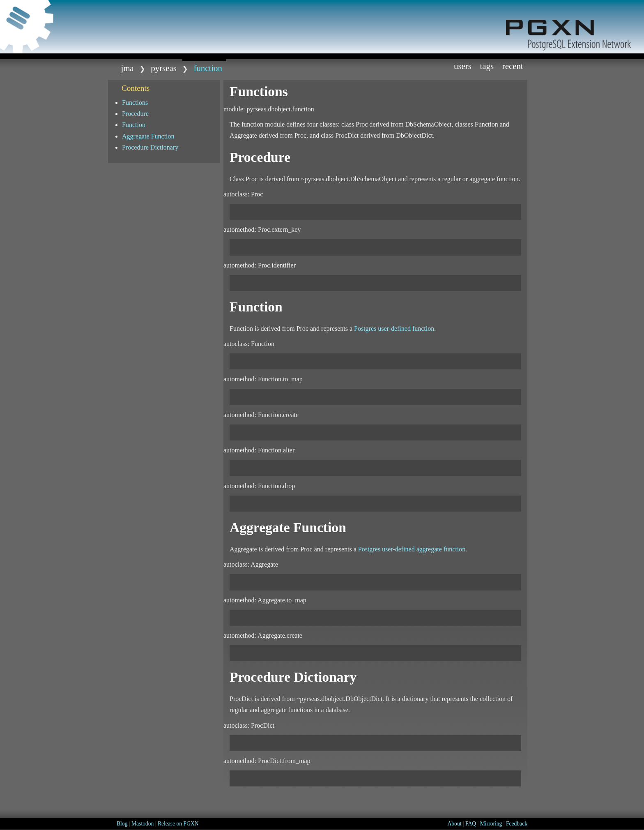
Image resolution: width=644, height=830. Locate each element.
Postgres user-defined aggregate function (412, 549)
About (454, 824)
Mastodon (143, 824)
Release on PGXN (178, 824)
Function (134, 125)
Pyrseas (163, 68)
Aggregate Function (148, 136)
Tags (487, 66)
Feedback (517, 824)
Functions (135, 103)
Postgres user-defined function (394, 329)
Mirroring (491, 824)
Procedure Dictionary (150, 147)
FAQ (471, 824)
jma (127, 68)
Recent (513, 66)
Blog (122, 824)
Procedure (135, 114)
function (208, 68)
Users (463, 66)
